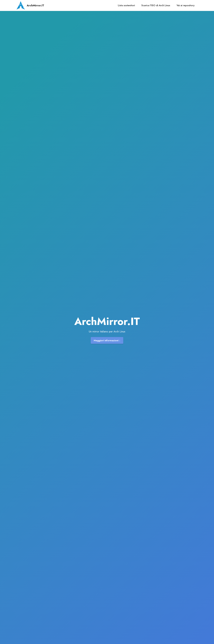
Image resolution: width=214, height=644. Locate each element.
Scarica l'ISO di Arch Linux (156, 5)
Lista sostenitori (126, 5)
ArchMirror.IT (35, 5)
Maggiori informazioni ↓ (107, 340)
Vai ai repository (186, 5)
